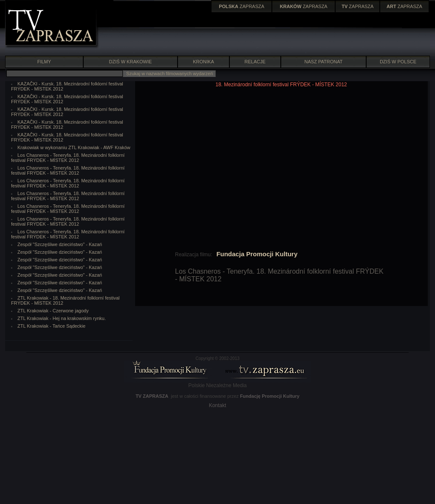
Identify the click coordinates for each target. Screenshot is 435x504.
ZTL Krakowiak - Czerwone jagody (53, 311)
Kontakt (218, 405)
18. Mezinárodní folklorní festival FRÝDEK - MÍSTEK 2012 (281, 85)
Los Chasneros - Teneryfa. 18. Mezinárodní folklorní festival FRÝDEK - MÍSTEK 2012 (68, 158)
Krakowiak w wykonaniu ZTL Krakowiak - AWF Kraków (74, 147)
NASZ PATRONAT (324, 62)
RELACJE (255, 62)
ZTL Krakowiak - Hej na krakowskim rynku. (62, 318)
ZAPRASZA (242, 6)
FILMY (44, 62)
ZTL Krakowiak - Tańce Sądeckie (51, 326)
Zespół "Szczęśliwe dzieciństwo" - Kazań (60, 244)
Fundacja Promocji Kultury (257, 254)
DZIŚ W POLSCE (398, 62)
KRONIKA (203, 62)
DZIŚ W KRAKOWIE (131, 62)
